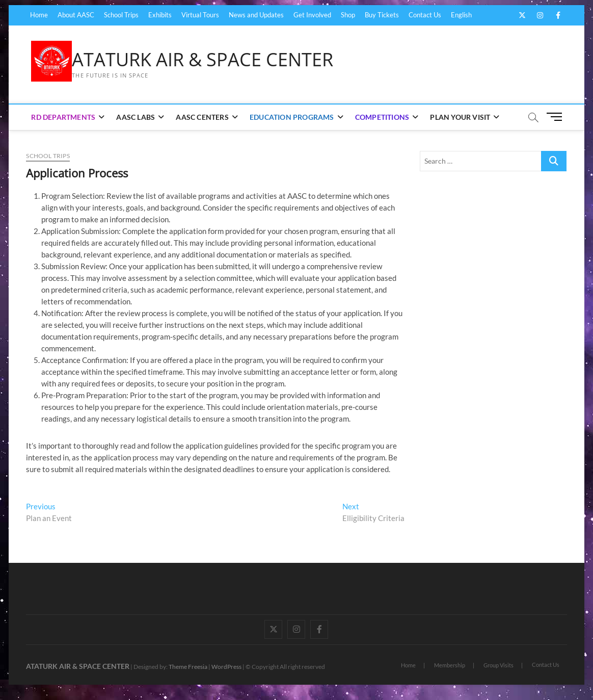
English (461, 15)
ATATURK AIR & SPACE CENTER (203, 60)
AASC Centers (202, 117)
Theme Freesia (188, 667)
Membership (450, 665)
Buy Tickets (382, 15)
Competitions (382, 117)
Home (39, 15)
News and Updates (256, 15)
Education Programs (292, 117)
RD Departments (63, 117)
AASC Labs (136, 117)
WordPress (226, 667)
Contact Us (425, 15)
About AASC (76, 15)
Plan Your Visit (460, 117)
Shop (348, 15)
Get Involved (312, 15)
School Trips (121, 15)
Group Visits (498, 665)
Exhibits (160, 15)
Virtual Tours (200, 15)
